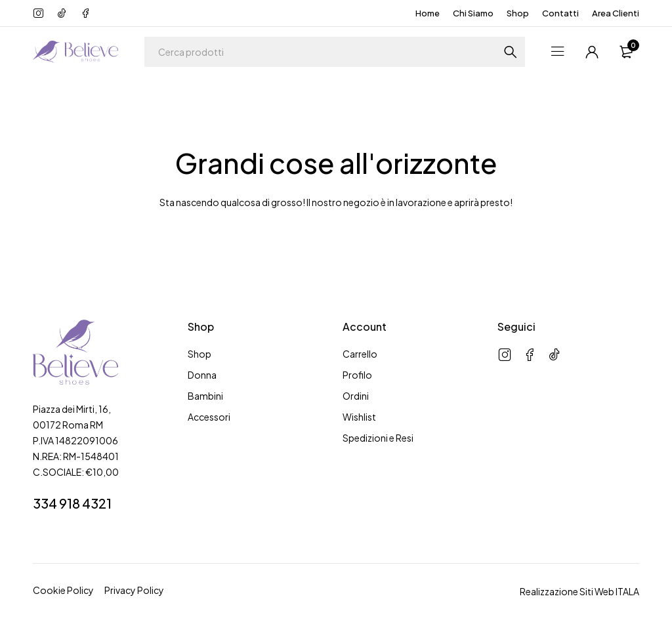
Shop (518, 13)
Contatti (560, 13)
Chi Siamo (473, 13)
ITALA (627, 591)
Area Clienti (616, 13)
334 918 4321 (72, 503)
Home (428, 13)
